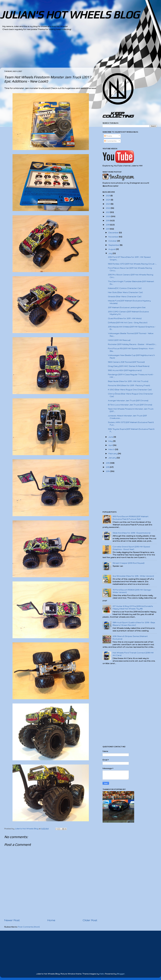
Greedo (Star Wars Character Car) (125, 297)
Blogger (121, 974)
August (112, 249)
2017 (108, 229)
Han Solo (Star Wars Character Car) (125, 292)
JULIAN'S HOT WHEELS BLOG (70, 15)
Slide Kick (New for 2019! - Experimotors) (131, 533)
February (113, 454)
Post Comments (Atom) (29, 927)
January (113, 458)
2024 (108, 200)
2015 (108, 467)
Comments (110, 141)
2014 (108, 471)
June (111, 437)
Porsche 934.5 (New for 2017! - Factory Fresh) (129, 385)
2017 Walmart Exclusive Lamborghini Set (127, 307)
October (113, 241)
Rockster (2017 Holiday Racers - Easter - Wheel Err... (132, 344)
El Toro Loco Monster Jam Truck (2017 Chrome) (130, 405)
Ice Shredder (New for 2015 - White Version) (133, 576)
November (114, 237)
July (111, 253)
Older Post (90, 920)
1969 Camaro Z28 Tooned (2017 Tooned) (126, 362)
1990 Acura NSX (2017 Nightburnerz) (125, 370)
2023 (108, 204)
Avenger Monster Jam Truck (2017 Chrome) (128, 401)
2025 (108, 196)
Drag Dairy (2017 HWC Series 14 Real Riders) (129, 366)
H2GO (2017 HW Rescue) (119, 340)
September (114, 245)
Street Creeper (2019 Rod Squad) (128, 563)
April (111, 445)
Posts (108, 136)
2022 (108, 208)
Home (51, 920)
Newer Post (12, 920)
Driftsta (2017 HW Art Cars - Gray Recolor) (128, 323)
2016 (108, 463)
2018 (108, 225)
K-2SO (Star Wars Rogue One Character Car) (130, 390)
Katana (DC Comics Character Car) (125, 288)
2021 (108, 212)
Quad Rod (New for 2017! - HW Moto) (125, 318)
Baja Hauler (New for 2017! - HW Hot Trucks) (128, 381)
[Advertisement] (74, 51)
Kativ (102, 974)
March (112, 449)
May (111, 441)
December (114, 233)
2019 (108, 221)
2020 (108, 216)
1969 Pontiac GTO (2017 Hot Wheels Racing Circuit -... (132, 264)
